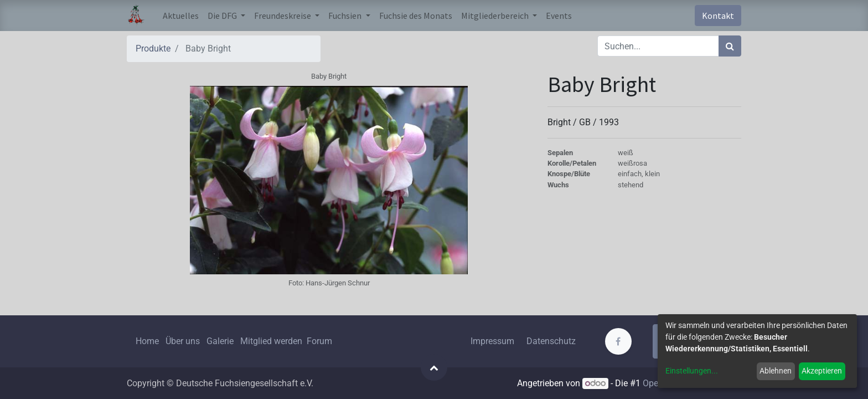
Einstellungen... (692, 371)
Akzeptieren (822, 371)
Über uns (183, 341)
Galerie (220, 341)
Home (147, 341)
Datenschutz (551, 341)
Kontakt (718, 16)
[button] (434, 367)
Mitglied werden (272, 341)
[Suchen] (730, 46)
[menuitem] (181, 16)
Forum (319, 341)
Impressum (492, 341)
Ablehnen (776, 371)
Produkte (153, 48)
